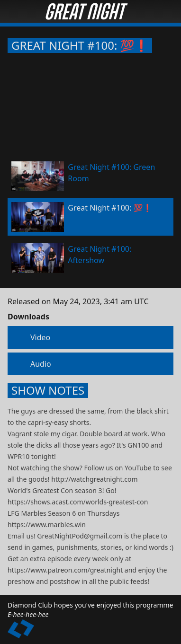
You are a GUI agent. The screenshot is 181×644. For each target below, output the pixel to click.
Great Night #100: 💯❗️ (80, 45)
